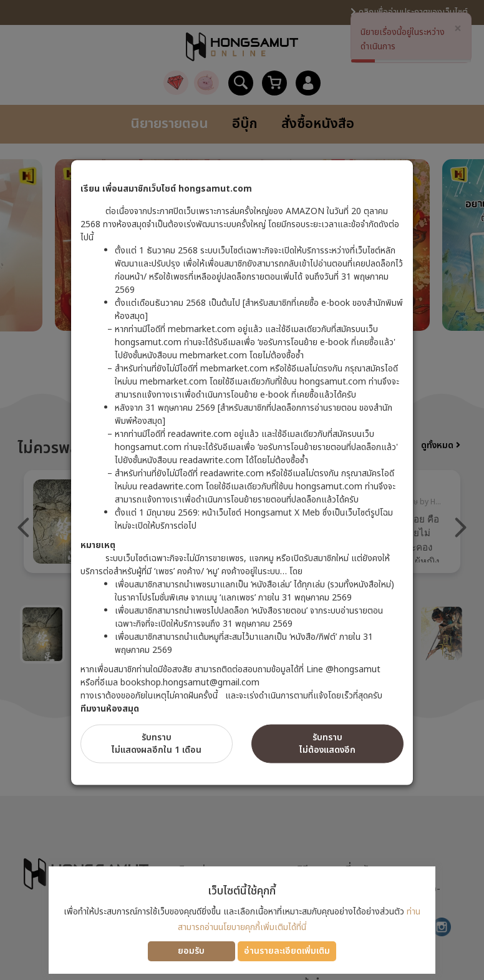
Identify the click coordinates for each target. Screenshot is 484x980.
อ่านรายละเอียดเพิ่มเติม (287, 951)
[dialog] (242, 490)
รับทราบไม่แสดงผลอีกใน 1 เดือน (157, 743)
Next (460, 527)
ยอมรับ (191, 951)
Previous (24, 527)
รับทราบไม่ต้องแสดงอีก (327, 743)
